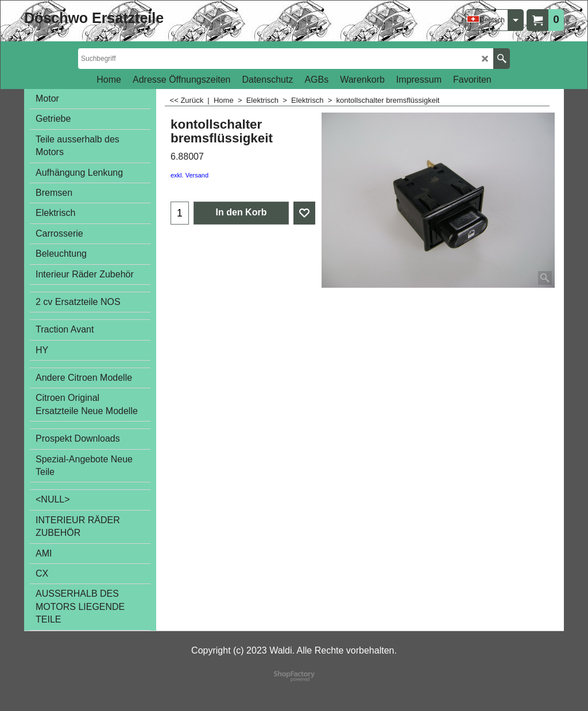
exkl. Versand (189, 175)
